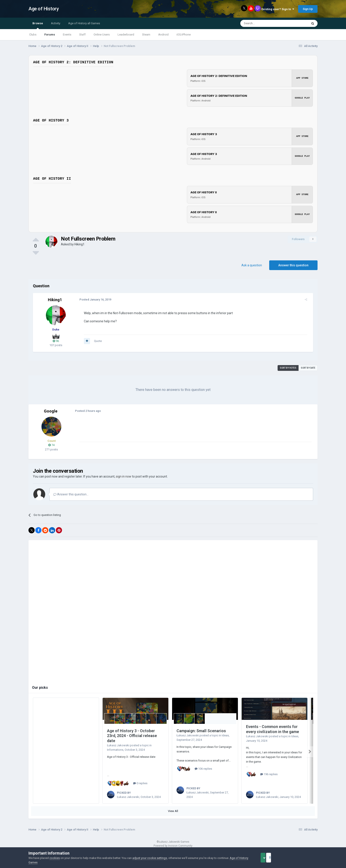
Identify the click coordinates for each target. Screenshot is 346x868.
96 (56, 341)
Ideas (225, 735)
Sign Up (308, 9)
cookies (55, 858)
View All (173, 811)
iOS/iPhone (184, 35)
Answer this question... (71, 494)
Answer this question (293, 265)
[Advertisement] (157, 432)
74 (51, 445)
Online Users (102, 35)
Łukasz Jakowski (118, 745)
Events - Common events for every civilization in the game (273, 729)
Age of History (44, 9)
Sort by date (308, 368)
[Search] (264, 23)
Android (163, 35)
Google (51, 411)
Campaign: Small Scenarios (201, 731)
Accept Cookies (269, 858)
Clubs (33, 35)
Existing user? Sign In (278, 9)
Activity (56, 23)
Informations (115, 750)
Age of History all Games (84, 23)
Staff (82, 35)
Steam (146, 35)
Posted (93, 300)
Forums (50, 35)
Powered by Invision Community (173, 846)
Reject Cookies (302, 858)
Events (67, 35)
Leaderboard (126, 35)
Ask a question (252, 265)
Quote (95, 341)
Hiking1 (79, 244)
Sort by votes (288, 368)
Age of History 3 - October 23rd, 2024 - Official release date (132, 736)
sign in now (124, 476)
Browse (38, 25)
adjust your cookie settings (150, 858)
